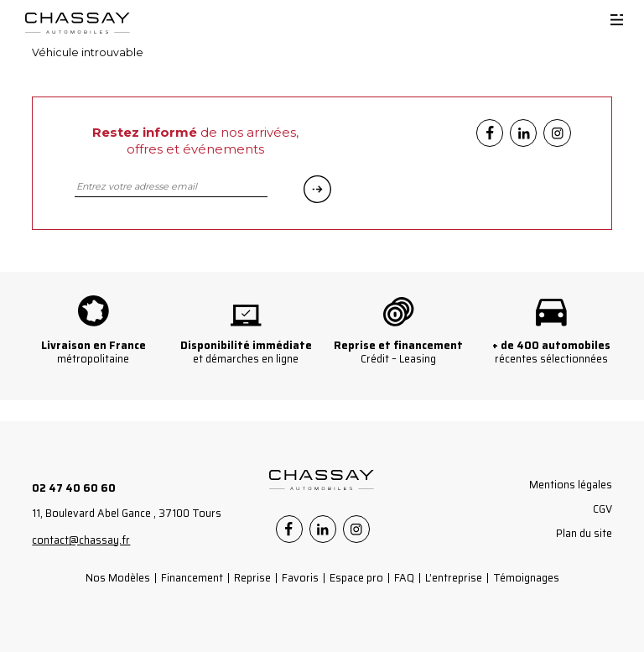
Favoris (300, 578)
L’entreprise (454, 578)
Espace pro (356, 578)
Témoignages (526, 578)
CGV (602, 509)
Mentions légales (571, 485)
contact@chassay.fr (81, 540)
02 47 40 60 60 (74, 488)
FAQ (404, 578)
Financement (192, 578)
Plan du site (584, 533)
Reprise (252, 578)
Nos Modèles (118, 578)
